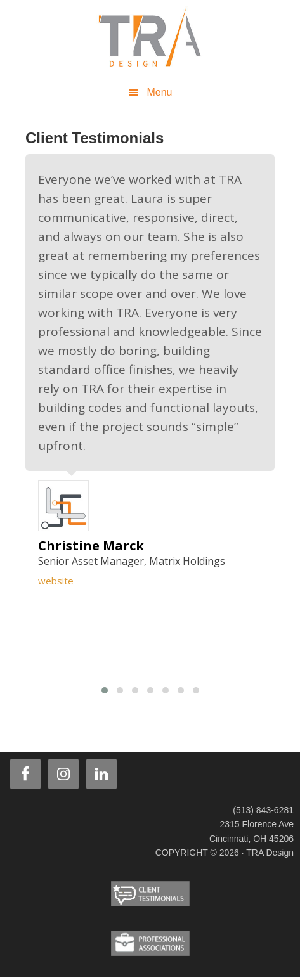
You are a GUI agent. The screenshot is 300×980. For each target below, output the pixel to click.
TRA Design (150, 38)
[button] (105, 690)
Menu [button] (159, 92)
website (56, 581)
